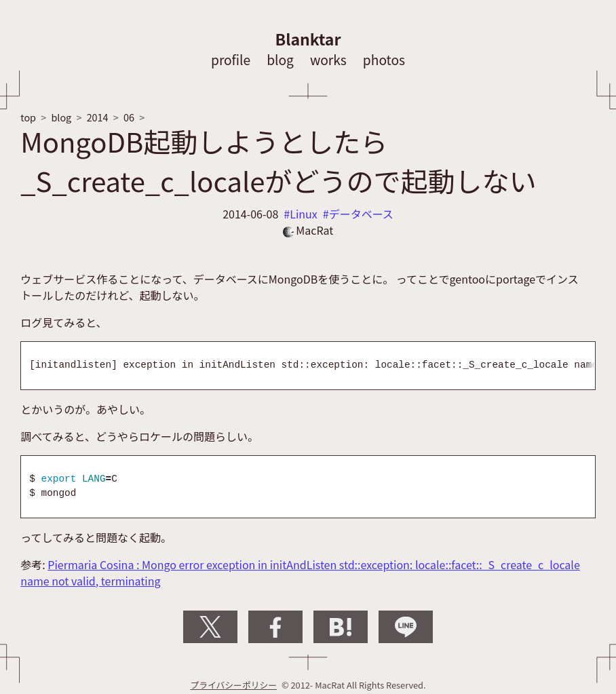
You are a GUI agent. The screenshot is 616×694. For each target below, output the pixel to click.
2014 (98, 117)
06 (129, 117)
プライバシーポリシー (233, 685)
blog (280, 60)
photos (384, 60)
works (328, 60)
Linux (304, 214)
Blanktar (308, 39)
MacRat (308, 230)
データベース (361, 214)
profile (231, 60)
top (28, 117)
